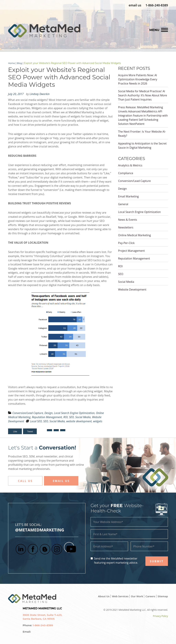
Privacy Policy (160, 616)
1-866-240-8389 (157, 5)
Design (49, 413)
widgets (98, 421)
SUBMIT (157, 561)
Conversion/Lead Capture (28, 413)
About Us (101, 596)
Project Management (131, 251)
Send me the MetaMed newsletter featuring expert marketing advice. (116, 560)
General (123, 204)
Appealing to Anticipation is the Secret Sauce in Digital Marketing (142, 145)
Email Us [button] (61, 481)
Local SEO (36, 421)
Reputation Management (47, 417)
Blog (20, 63)
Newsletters (126, 227)
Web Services (118, 596)
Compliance (126, 173)
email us (135, 5)
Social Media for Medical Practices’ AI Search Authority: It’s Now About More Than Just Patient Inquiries (142, 95)
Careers (149, 596)
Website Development (132, 289)
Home (12, 63)
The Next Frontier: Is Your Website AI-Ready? (142, 133)
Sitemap (163, 596)
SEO (71, 417)
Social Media (83, 417)
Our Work (136, 596)
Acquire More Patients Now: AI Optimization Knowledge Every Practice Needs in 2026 (138, 79)
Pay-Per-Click (126, 243)
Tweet (30, 431)
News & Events (128, 219)
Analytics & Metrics (130, 165)
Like (15, 431)
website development (79, 421)
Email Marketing (128, 196)
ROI (66, 417)
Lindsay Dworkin (40, 94)
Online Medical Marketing (134, 235)
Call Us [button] (25, 481)
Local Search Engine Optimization (74, 413)
